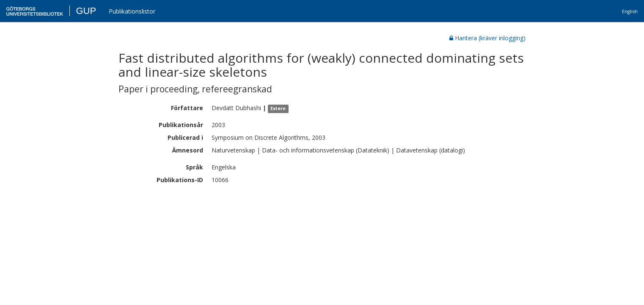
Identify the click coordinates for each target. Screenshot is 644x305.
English (630, 11)
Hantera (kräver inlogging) (487, 38)
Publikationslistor (132, 11)
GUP (86, 11)
